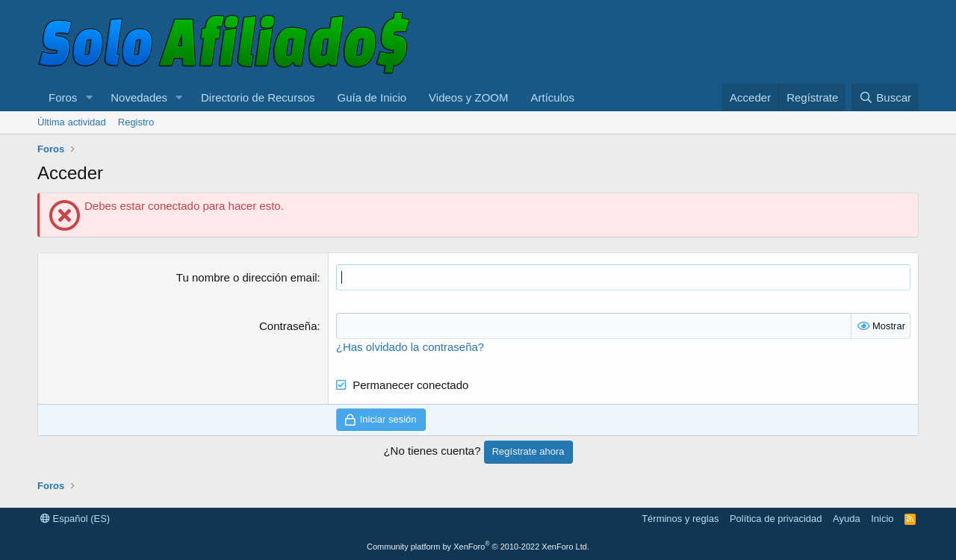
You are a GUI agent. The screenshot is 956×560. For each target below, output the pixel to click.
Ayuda (847, 519)
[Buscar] (885, 97)
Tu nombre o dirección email (247, 277)
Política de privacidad (776, 519)
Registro (136, 122)
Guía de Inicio (372, 97)
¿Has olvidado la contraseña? (410, 347)
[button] (89, 97)
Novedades (139, 97)
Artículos (553, 97)
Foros (63, 97)
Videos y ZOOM (468, 97)
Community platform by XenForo (478, 547)
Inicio (882, 519)
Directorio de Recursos (258, 97)
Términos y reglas (680, 519)
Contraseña (288, 326)
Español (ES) (75, 519)
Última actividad (72, 122)
